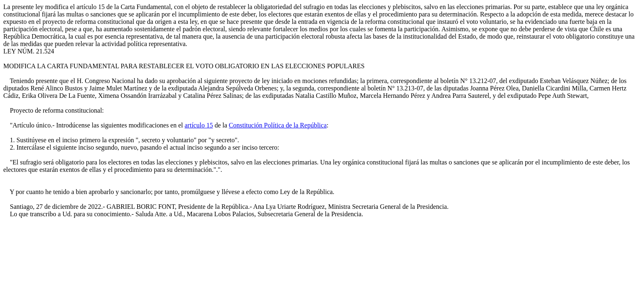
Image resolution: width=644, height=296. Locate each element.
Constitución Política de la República (278, 125)
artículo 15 (199, 125)
